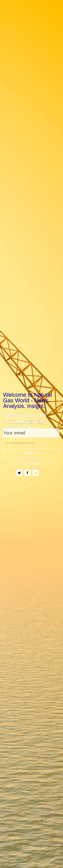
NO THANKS (32, 463)
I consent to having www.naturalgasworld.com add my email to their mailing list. (20, 443)
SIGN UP (31, 453)
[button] (31, 400)
